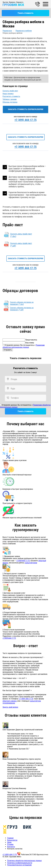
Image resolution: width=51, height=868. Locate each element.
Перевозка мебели (24, 31)
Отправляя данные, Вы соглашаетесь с (24, 346)
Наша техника (8, 94)
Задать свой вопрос (10, 707)
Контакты (11, 847)
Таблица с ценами (10, 99)
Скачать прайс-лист (10, 91)
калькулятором (31, 563)
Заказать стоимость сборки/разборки (25, 109)
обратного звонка (10, 701)
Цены (9, 842)
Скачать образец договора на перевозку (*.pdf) (22, 309)
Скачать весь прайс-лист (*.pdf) (21, 245)
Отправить (8, 350)
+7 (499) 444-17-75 (26, 120)
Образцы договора (10, 102)
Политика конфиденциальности (20, 863)
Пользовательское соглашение (19, 865)
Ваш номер (30, 343)
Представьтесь (31, 340)
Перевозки (7, 31)
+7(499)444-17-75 (23, 561)
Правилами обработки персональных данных (24, 346)
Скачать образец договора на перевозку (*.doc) (22, 303)
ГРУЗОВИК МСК (13, 5)
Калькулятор (12, 840)
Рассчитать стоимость (11, 96)
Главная (10, 838)
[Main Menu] (46, 4)
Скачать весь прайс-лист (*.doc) (21, 235)
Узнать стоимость (25, 13)
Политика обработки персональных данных (24, 861)
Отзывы (10, 844)
